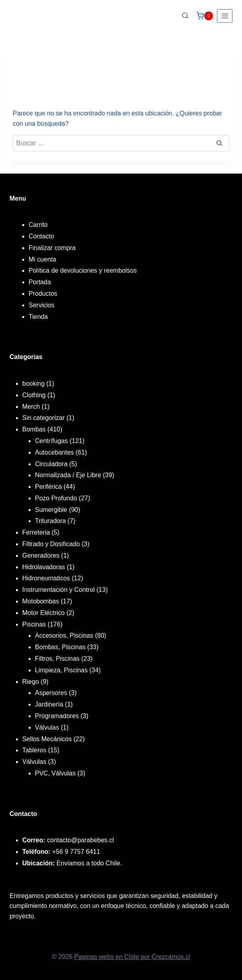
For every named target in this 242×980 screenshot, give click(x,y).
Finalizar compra (52, 248)
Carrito (38, 225)
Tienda (38, 317)
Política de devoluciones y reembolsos (83, 270)
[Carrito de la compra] (205, 16)
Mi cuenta (42, 259)
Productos (43, 294)
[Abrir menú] (225, 16)
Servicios (42, 305)
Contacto (41, 236)
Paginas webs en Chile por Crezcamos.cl (132, 957)
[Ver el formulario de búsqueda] (185, 16)
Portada (40, 282)
